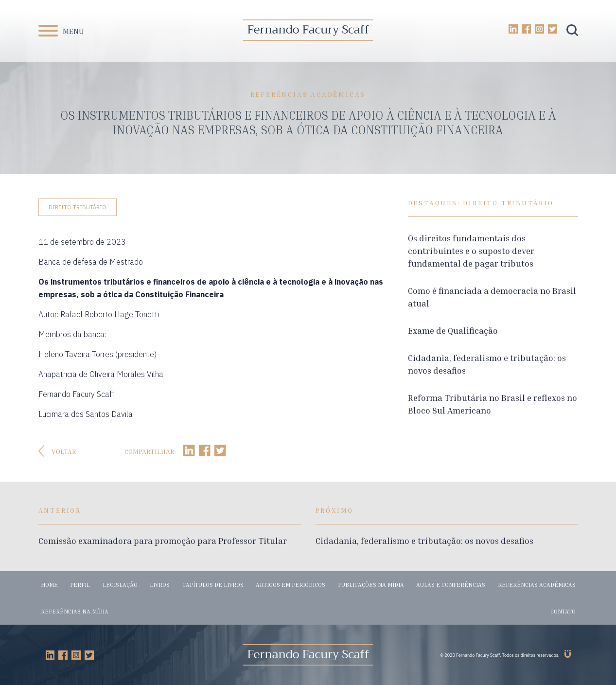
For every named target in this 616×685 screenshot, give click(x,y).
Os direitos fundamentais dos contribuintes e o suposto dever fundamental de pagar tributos (471, 251)
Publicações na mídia (371, 585)
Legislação (120, 585)
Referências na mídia (75, 611)
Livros (160, 585)
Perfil (80, 585)
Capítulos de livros (213, 585)
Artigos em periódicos (290, 585)
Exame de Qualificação (453, 330)
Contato (563, 611)
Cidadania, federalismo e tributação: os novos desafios (424, 541)
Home (49, 585)
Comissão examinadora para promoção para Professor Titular (163, 541)
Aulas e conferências (451, 585)
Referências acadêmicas (537, 585)
